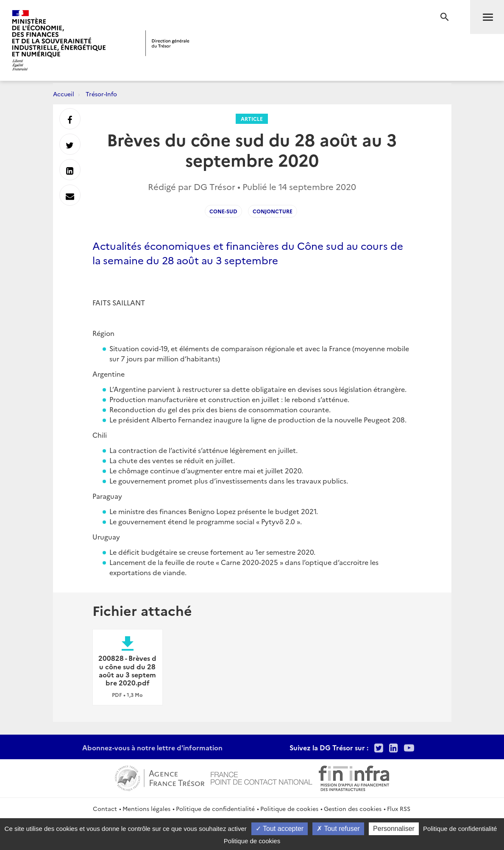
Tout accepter (280, 829)
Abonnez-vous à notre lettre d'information (152, 747)
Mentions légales (146, 808)
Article (252, 119)
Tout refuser (338, 829)
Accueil (64, 94)
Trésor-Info (101, 94)
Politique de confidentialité (215, 808)
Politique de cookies (289, 808)
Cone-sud (223, 211)
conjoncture (273, 211)
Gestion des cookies (353, 808)
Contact (105, 808)
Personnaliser (394, 829)
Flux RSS (399, 808)
